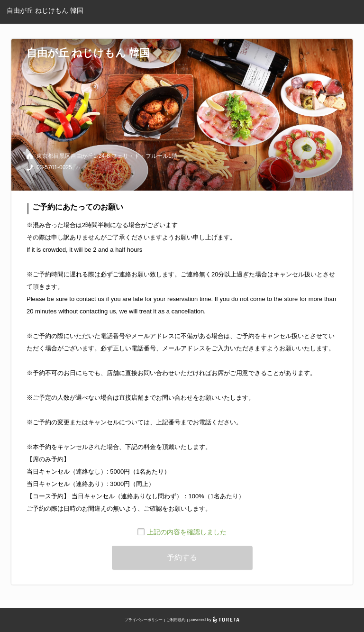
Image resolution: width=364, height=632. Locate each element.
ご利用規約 (176, 620)
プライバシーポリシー (144, 620)
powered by (214, 620)
